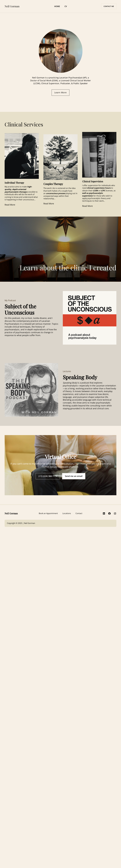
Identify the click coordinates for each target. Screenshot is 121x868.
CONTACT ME (109, 6)
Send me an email (74, 476)
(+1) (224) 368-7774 (48, 476)
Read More (10, 205)
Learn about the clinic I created (68, 267)
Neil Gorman (12, 6)
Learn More (60, 92)
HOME (57, 6)
